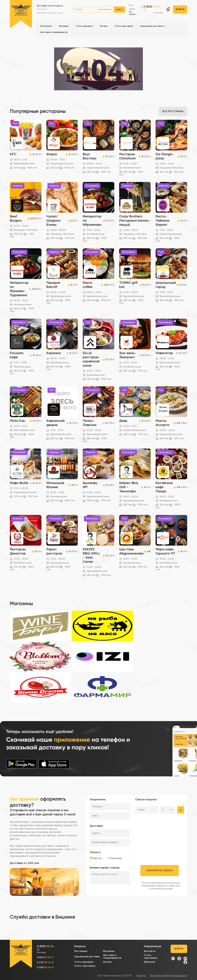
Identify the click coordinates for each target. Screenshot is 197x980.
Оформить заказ (159, 871)
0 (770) (45, 962)
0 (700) (45, 968)
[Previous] (182, 601)
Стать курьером (84, 962)
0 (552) (45, 957)
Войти (180, 10)
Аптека (107, 962)
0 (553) (153, 10)
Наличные (114, 858)
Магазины (109, 951)
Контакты (150, 951)
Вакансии (150, 962)
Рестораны (81, 951)
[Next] (185, 601)
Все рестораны (173, 111)
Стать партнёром (85, 966)
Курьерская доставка (87, 957)
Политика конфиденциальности (169, 976)
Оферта (141, 976)
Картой (96, 858)
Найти (119, 10)
